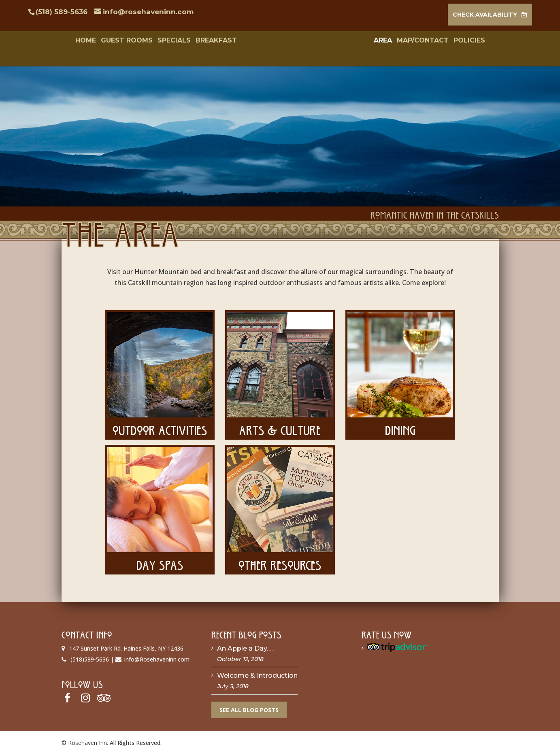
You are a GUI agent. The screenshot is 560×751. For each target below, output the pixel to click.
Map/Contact (432, 41)
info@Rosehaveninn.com (157, 657)
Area (392, 41)
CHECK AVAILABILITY (485, 15)
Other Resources (280, 561)
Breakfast (207, 41)
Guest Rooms (117, 41)
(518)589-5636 (90, 657)
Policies (478, 41)
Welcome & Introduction (257, 673)
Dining (400, 426)
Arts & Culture (280, 426)
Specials (165, 41)
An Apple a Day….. (245, 646)
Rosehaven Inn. (88, 740)
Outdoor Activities (160, 426)
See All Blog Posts (249, 707)
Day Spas (160, 561)
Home (76, 41)
